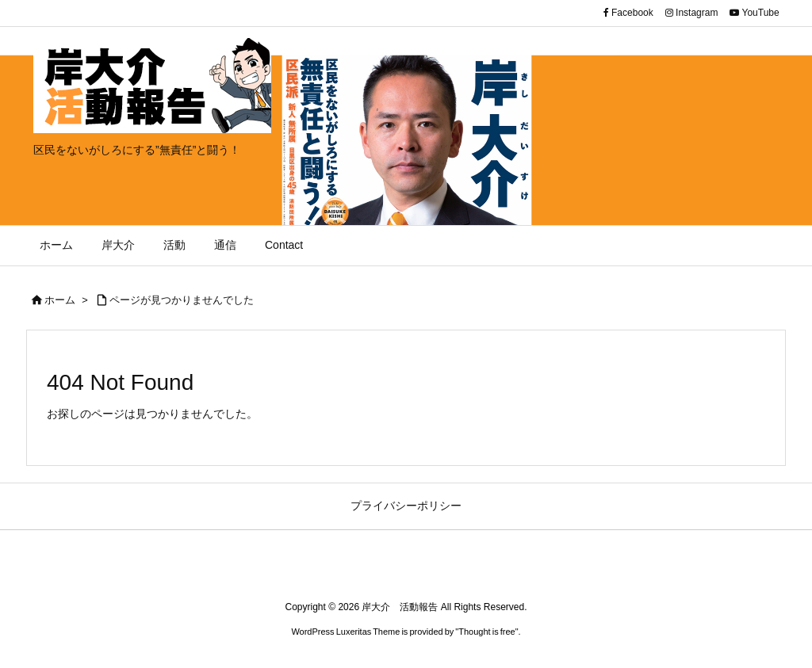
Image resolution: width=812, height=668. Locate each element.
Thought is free (486, 632)
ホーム (60, 300)
